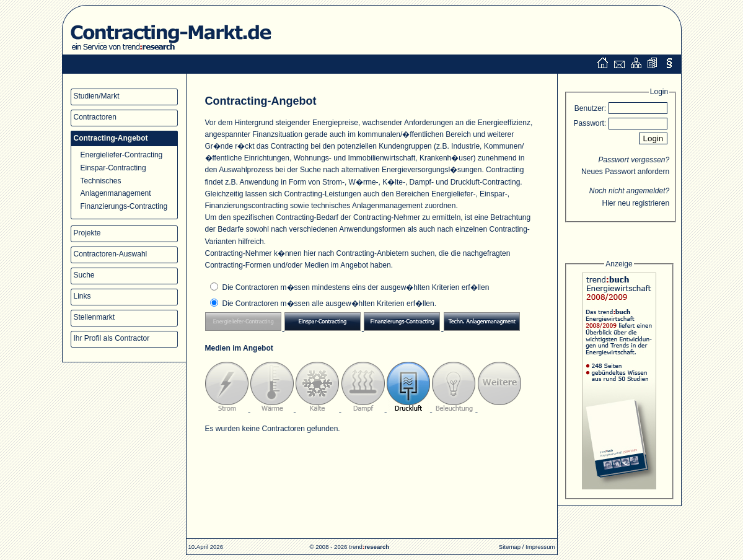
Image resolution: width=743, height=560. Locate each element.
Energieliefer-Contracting (122, 155)
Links (82, 296)
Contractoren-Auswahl (111, 254)
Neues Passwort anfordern (625, 172)
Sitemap (510, 547)
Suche (84, 275)
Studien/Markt (97, 96)
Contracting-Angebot (111, 138)
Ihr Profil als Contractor (112, 338)
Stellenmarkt (95, 317)
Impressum (540, 547)
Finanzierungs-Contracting (124, 206)
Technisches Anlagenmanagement (116, 187)
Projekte (87, 233)
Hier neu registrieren (635, 203)
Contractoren (95, 117)
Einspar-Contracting (113, 168)
